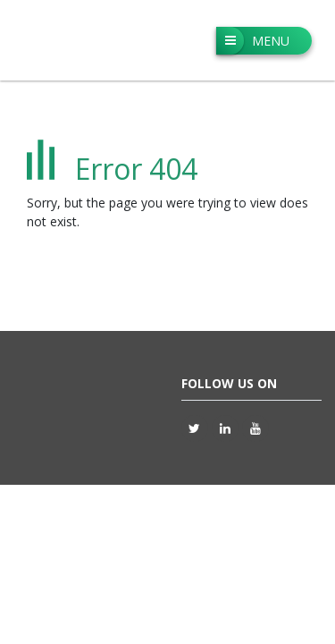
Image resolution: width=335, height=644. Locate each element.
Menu (253, 41)
